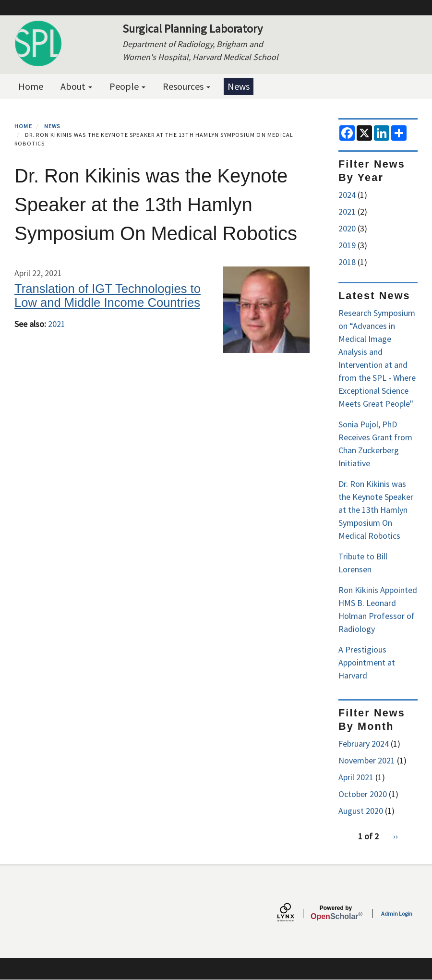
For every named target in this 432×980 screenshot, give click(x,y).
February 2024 (364, 744)
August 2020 (361, 811)
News (239, 86)
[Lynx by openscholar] (294, 913)
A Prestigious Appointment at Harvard (367, 662)
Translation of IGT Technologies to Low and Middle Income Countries (108, 296)
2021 (57, 324)
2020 (347, 228)
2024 (347, 195)
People (127, 86)
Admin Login (397, 913)
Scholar (336, 913)
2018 (347, 262)
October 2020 (363, 794)
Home (31, 86)
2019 (347, 245)
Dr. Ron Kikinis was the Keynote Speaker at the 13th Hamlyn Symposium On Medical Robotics (376, 510)
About (76, 86)
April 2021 (356, 777)
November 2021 (367, 760)
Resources (186, 86)
